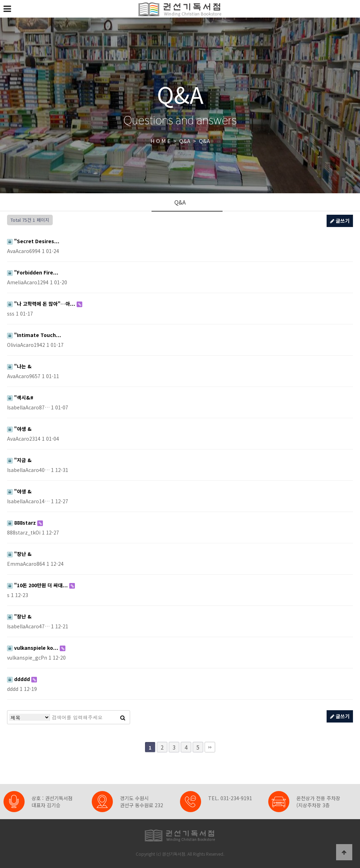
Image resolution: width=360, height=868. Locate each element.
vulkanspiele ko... (33, 648)
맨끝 (210, 747)
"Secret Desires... (33, 241)
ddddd (19, 679)
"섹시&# (20, 397)
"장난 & (19, 554)
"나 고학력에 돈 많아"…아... (42, 304)
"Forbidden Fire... (33, 272)
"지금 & (19, 460)
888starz (22, 523)
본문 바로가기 (0, 0)
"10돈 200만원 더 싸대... (38, 585)
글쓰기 (340, 221)
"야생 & (19, 429)
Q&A (180, 202)
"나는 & (19, 366)
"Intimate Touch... (34, 335)
